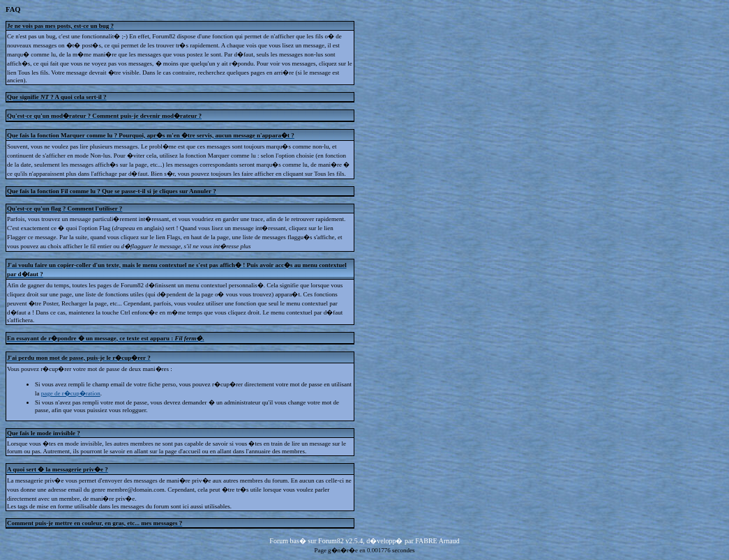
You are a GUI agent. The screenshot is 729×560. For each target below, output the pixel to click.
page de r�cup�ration (71, 393)
